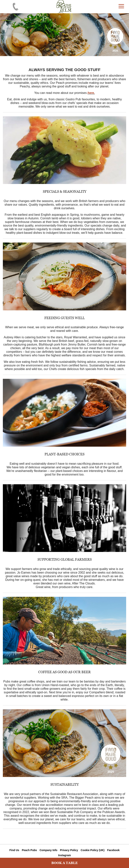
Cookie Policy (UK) (93, 850)
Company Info (48, 850)
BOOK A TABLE (64, 863)
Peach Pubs (29, 850)
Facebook (113, 850)
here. (91, 93)
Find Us (14, 850)
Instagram (65, 855)
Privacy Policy (69, 850)
